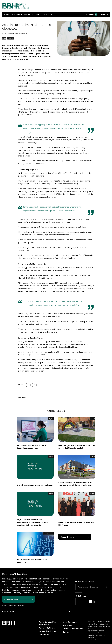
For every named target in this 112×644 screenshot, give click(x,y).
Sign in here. (21, 606)
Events (38, 15)
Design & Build (49, 533)
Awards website (70, 622)
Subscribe (91, 15)
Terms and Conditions (73, 629)
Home (7, 15)
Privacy (66, 632)
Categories (15, 15)
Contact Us (44, 635)
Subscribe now (67, 537)
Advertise (68, 625)
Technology (11, 38)
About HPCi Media (47, 628)
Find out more (8, 612)
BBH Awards (29, 15)
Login (104, 15)
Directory (48, 15)
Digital (4, 38)
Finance (92, 493)
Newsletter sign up (47, 631)
